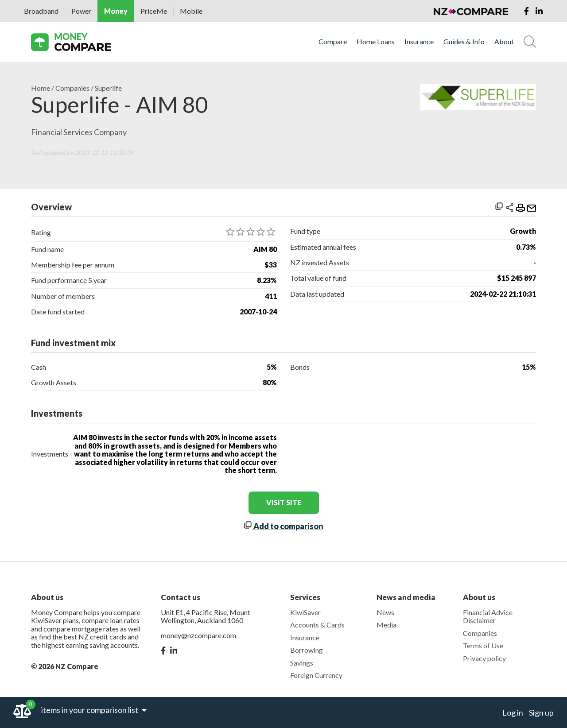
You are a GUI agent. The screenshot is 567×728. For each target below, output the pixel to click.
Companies (72, 88)
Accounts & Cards (317, 625)
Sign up (541, 713)
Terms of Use (483, 645)
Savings (302, 663)
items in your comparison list (94, 710)
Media (386, 625)
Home (41, 88)
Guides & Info (464, 42)
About (504, 42)
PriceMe (154, 11)
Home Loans (376, 42)
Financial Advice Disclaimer (488, 616)
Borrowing (307, 650)
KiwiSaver (305, 612)
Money (116, 11)
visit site (284, 502)
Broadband (41, 11)
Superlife (108, 88)
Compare (333, 42)
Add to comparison (283, 526)
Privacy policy (484, 658)
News (385, 612)
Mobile (191, 11)
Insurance (419, 42)
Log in (513, 713)
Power (81, 11)
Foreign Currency (316, 675)
